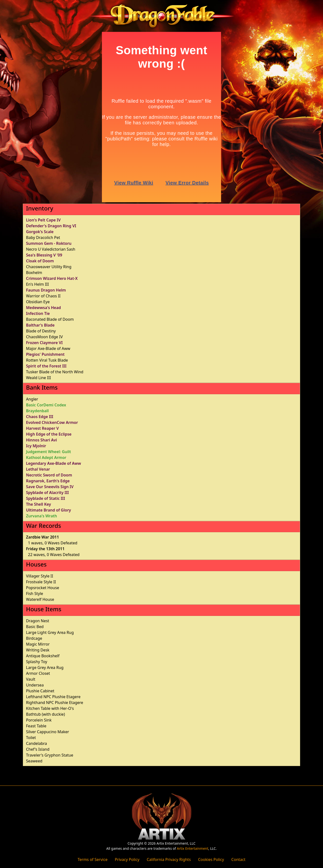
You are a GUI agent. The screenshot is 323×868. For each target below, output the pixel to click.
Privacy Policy (127, 859)
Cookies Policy (211, 859)
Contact (238, 859)
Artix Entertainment (193, 848)
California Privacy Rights (169, 859)
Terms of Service (93, 859)
